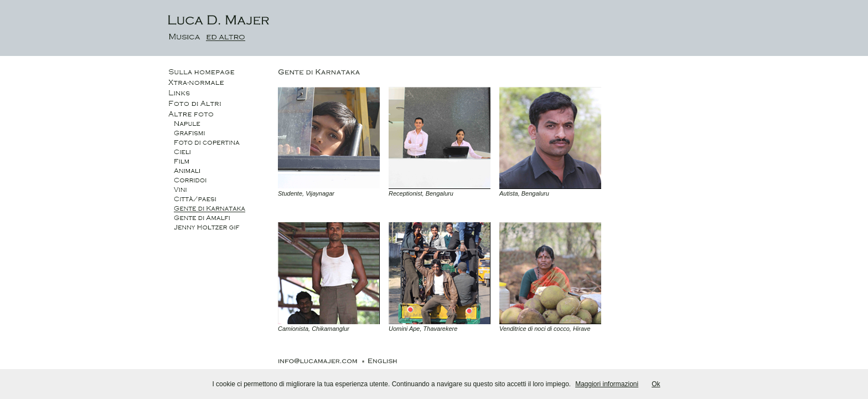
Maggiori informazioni (607, 384)
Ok (656, 384)
